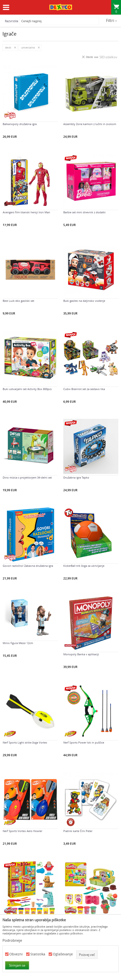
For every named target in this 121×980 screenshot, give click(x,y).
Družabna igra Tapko (76, 478)
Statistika (38, 954)
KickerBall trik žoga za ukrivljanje (84, 566)
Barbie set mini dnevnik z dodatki (84, 212)
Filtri (112, 20)
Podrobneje (12, 940)
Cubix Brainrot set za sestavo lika (84, 389)
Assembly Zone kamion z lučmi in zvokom (90, 124)
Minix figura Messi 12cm (18, 643)
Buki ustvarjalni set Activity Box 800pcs (27, 389)
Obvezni (16, 954)
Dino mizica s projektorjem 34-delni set (27, 478)
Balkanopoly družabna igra (20, 124)
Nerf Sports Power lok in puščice (84, 743)
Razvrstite (12, 21)
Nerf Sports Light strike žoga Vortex (25, 743)
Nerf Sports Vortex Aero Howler (22, 831)
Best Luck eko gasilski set (18, 301)
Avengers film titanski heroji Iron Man (26, 212)
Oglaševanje (63, 954)
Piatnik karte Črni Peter (78, 831)
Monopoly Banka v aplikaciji (81, 654)
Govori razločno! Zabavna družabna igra (28, 566)
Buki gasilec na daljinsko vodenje (84, 301)
